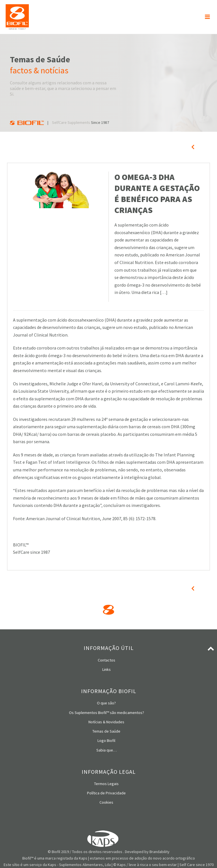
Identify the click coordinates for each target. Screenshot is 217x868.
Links (107, 669)
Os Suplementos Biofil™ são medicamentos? (107, 713)
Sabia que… (107, 750)
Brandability (160, 852)
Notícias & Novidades (106, 722)
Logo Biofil (106, 740)
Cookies (106, 802)
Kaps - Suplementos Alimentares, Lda (79, 865)
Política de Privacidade (106, 793)
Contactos (107, 660)
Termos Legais (106, 784)
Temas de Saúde (106, 731)
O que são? (106, 703)
